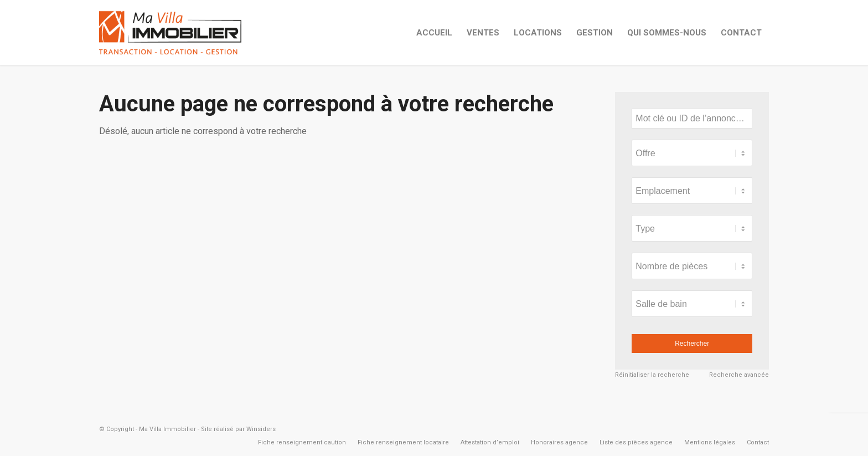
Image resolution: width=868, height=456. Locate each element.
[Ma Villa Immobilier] (170, 33)
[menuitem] (434, 33)
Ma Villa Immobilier (167, 429)
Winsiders (261, 429)
